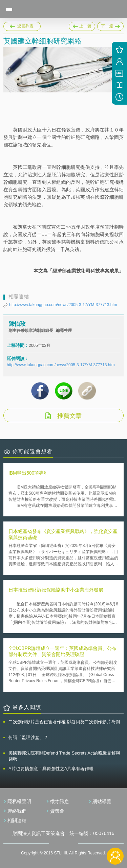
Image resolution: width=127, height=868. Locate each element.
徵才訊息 (60, 801)
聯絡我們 (17, 811)
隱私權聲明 (19, 801)
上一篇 (82, 25)
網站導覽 (102, 801)
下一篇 (110, 25)
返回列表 (25, 26)
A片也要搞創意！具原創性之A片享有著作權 (51, 769)
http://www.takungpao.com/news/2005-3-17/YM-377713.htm (63, 305)
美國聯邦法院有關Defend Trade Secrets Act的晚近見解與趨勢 (64, 756)
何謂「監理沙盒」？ (28, 737)
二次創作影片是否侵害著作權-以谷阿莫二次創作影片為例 (64, 722)
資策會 (57, 811)
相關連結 (17, 820)
